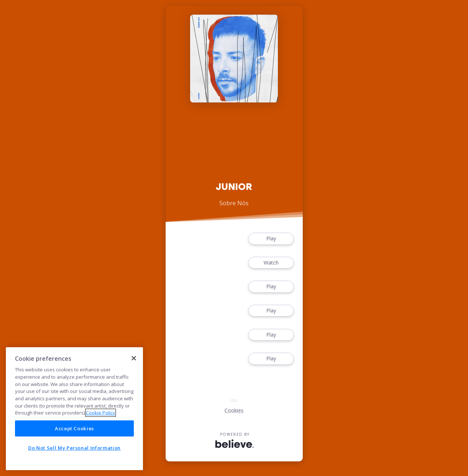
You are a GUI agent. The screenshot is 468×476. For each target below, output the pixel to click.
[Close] (134, 358)
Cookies (234, 410)
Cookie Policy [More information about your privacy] (101, 413)
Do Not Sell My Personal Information (74, 448)
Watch (271, 263)
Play (271, 239)
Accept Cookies (74, 428)
